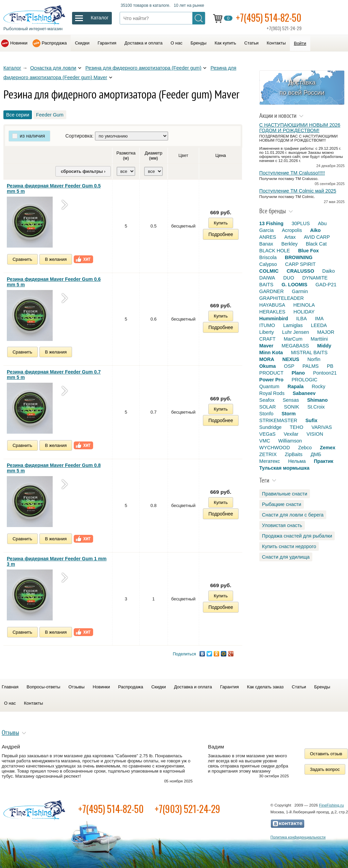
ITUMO (267, 325)
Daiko (328, 271)
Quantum (269, 386)
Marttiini (319, 339)
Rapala (295, 386)
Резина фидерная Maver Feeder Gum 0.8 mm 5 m (54, 468)
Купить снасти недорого (289, 546)
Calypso (268, 264)
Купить (221, 223)
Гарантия (107, 43)
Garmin (300, 291)
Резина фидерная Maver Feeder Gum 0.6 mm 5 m (54, 282)
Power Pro (271, 380)
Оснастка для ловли (53, 68)
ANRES (268, 237)
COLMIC (269, 271)
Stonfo (266, 414)
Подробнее (221, 234)
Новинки (19, 43)
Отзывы (76, 687)
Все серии (18, 115)
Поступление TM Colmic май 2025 (298, 191)
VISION (315, 434)
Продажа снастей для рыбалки (297, 536)
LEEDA (319, 325)
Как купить (225, 43)
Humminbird (274, 319)
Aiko (315, 230)
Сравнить (22, 259)
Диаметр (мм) (154, 156)
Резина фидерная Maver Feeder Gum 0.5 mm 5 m (54, 188)
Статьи (251, 43)
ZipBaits (294, 454)
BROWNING (299, 257)
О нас (177, 43)
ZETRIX (268, 454)
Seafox (267, 400)
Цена (221, 155)
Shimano (318, 400)
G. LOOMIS (294, 285)
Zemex (328, 448)
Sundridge (271, 427)
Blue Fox (308, 251)
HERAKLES (272, 312)
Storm (289, 414)
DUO (289, 278)
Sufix (311, 420)
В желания (56, 259)
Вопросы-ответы (43, 687)
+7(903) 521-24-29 (187, 809)
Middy (324, 346)
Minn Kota (271, 352)
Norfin (314, 359)
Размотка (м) (126, 156)
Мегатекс (270, 461)
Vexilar (291, 434)
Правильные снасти (285, 494)
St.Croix (316, 407)
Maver (266, 346)
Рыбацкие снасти (282, 504)
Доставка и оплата (143, 43)
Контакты (276, 43)
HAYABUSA (272, 305)
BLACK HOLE (275, 251)
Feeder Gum (50, 115)
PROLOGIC (304, 380)
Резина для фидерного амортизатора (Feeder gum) (143, 68)
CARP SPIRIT (300, 264)
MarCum (293, 339)
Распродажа (54, 43)
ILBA (302, 319)
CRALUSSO (301, 271)
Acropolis (292, 230)
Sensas (291, 400)
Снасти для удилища (286, 557)
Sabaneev (304, 393)
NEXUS (291, 359)
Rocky (318, 386)
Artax (290, 237)
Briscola (268, 257)
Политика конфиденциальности (298, 837)
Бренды (199, 43)
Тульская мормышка (284, 468)
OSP (289, 366)
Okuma (268, 366)
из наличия (32, 136)
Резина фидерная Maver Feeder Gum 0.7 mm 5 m (54, 375)
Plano (298, 373)
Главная (10, 687)
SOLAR (268, 407)
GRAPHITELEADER (282, 298)
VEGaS (267, 434)
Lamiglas (293, 325)
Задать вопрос (325, 769)
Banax (266, 244)
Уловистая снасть (282, 525)
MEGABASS (295, 346)
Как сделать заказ (265, 687)
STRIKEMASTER (278, 420)
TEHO (296, 427)
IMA (319, 319)
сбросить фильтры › (83, 171)
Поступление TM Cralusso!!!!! (292, 173)
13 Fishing (271, 223)
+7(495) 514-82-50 (269, 17)
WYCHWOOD (275, 448)
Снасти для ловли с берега (293, 515)
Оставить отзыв (326, 754)
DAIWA (267, 278)
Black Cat (316, 244)
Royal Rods (272, 393)
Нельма (297, 461)
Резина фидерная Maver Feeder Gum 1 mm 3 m (57, 561)
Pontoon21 (325, 373)
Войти (300, 43)
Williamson (290, 441)
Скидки (82, 43)
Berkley (290, 244)
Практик (323, 461)
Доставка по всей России (302, 87)
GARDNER (272, 291)
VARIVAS (321, 427)
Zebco (305, 448)
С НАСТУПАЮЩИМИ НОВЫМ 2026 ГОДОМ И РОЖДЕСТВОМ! (300, 128)
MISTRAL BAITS (309, 352)
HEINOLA (304, 305)
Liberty (267, 332)
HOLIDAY (304, 312)
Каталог (12, 68)
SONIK (292, 407)
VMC (265, 441)
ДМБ (316, 454)
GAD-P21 (326, 285)
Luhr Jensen (295, 332)
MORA (267, 359)
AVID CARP (317, 237)
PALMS (311, 366)
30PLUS (301, 223)
